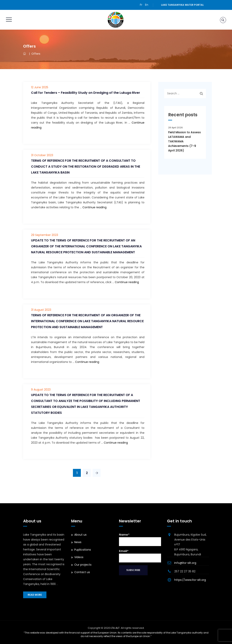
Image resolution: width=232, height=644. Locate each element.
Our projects (83, 565)
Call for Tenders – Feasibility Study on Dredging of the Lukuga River (86, 93)
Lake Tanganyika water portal (182, 5)
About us (80, 535)
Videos (79, 557)
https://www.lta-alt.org (190, 580)
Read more (35, 595)
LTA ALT (115, 628)
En (147, 5)
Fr (141, 5)
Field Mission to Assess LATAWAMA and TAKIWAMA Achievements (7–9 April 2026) (184, 141)
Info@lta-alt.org (185, 563)
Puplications (83, 550)
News (78, 542)
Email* (140, 556)
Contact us (82, 572)
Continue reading (94, 207)
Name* (140, 539)
